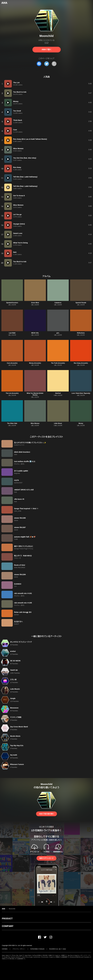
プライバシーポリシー (19, 949)
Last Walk (12, 333)
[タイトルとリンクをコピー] (54, 64)
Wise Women (35, 423)
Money (81, 423)
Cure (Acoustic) (12, 363)
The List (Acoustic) (12, 393)
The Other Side (12, 423)
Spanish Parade (81, 303)
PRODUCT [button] (7, 919)
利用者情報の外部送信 (37, 949)
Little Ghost (58, 423)
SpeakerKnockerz (12, 303)
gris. (58, 333)
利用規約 (5, 949)
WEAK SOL (35, 333)
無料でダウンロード (46, 858)
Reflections (81, 333)
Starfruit (58, 393)
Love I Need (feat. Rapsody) (81, 393)
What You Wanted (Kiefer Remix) (35, 394)
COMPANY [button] (8, 926)
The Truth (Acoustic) (58, 363)
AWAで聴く (46, 50)
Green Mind (35, 303)
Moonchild (12, 909)
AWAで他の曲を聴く (46, 814)
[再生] (8, 84)
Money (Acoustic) (35, 363)
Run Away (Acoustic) (81, 363)
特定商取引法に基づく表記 (58, 949)
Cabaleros (58, 303)
